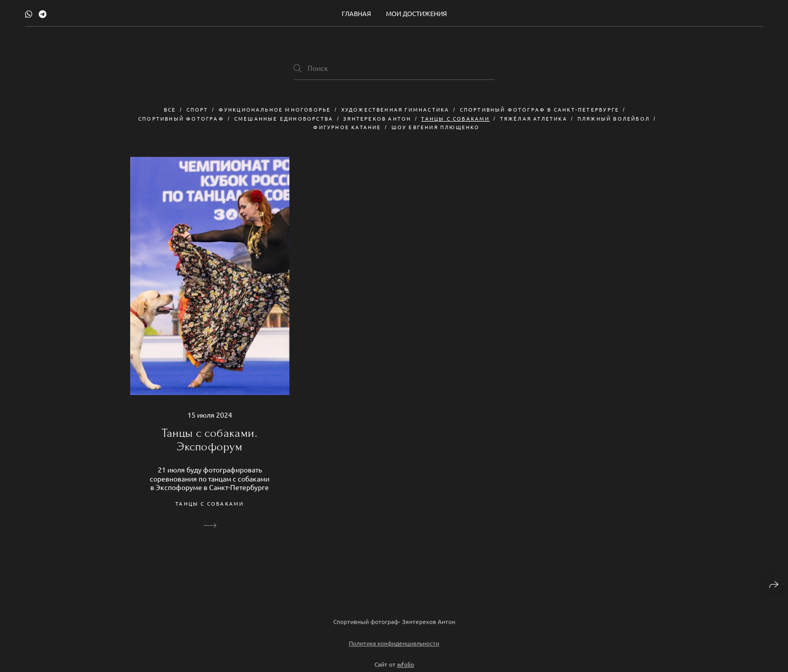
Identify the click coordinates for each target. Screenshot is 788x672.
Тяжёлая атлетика (534, 118)
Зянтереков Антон (377, 118)
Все (170, 109)
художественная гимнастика (396, 109)
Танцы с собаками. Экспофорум (210, 440)
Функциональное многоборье (275, 109)
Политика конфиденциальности (394, 646)
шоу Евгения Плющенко (436, 127)
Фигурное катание (347, 127)
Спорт (198, 109)
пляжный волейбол (614, 118)
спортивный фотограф (181, 118)
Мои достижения (416, 13)
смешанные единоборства (284, 118)
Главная (356, 13)
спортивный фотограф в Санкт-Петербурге (540, 109)
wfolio (406, 667)
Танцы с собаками (455, 118)
